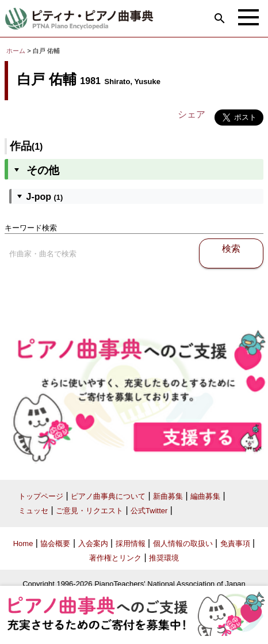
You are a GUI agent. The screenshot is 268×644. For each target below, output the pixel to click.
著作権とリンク (115, 558)
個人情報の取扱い (183, 543)
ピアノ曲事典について (108, 496)
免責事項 (235, 543)
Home (23, 543)
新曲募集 (168, 496)
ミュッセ (33, 511)
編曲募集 (205, 496)
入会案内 (93, 543)
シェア (192, 114)
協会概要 (55, 543)
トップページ (41, 496)
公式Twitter (149, 511)
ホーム (16, 51)
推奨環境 (164, 558)
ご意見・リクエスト (89, 511)
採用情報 (131, 543)
